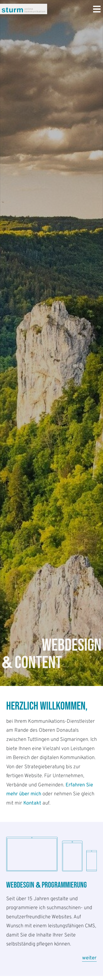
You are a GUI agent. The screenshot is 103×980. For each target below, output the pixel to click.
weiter (89, 958)
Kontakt (32, 803)
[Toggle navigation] (97, 10)
